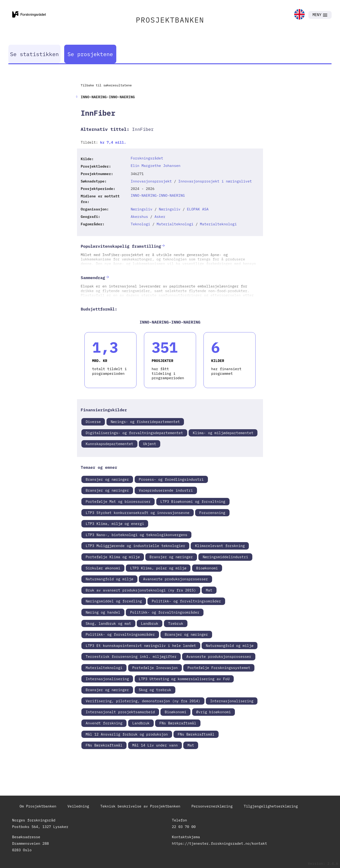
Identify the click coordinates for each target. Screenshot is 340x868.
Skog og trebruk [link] (155, 690)
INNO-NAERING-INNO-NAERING (158, 195)
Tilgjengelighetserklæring (271, 806)
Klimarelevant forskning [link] (220, 546)
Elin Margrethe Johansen (156, 165)
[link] (299, 15)
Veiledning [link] (78, 806)
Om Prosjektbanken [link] (38, 806)
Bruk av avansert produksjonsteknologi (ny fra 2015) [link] (141, 590)
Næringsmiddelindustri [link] (225, 557)
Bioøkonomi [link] (207, 568)
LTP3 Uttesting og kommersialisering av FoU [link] (184, 679)
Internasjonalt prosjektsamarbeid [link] (120, 712)
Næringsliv (142, 209)
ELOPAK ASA (198, 209)
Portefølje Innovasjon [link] (155, 668)
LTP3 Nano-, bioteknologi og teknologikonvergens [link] (136, 535)
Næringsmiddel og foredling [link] (114, 601)
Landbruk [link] (150, 623)
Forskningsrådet (147, 158)
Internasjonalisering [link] (107, 679)
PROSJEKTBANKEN (170, 20)
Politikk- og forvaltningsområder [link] (186, 601)
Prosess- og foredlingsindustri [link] (171, 479)
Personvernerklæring (212, 806)
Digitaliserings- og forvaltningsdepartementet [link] (134, 433)
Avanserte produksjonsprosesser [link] (175, 579)
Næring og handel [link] (103, 612)
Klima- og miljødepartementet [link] (223, 433)
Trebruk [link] (176, 623)
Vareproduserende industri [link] (166, 490)
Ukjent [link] (150, 444)
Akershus (139, 216)
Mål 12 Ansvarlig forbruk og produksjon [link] (127, 734)
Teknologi (140, 224)
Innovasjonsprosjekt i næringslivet (215, 181)
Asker (160, 216)
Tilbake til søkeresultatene (106, 85)
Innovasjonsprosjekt (151, 181)
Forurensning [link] (212, 513)
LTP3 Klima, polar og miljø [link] (158, 568)
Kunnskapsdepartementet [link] (109, 444)
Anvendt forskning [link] (104, 723)
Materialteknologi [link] (104, 668)
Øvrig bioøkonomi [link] (214, 712)
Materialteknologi (175, 224)
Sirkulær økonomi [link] (103, 568)
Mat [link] (209, 590)
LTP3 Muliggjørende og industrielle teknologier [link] (135, 546)
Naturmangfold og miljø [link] (109, 579)
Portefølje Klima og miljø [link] (113, 557)
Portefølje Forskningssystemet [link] (219, 668)
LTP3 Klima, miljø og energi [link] (115, 524)
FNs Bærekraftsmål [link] (178, 723)
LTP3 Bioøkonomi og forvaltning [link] (193, 501)
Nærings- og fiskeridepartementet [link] (145, 422)
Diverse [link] (93, 422)
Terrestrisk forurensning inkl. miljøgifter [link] (131, 656)
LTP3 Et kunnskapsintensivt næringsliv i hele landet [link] (141, 645)
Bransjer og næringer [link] (107, 479)
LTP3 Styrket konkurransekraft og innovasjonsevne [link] (137, 513)
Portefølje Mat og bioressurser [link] (118, 501)
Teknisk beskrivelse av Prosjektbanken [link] (140, 806)
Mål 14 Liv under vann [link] (155, 745)
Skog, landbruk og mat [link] (108, 623)
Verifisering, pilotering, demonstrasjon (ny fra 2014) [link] (143, 701)
